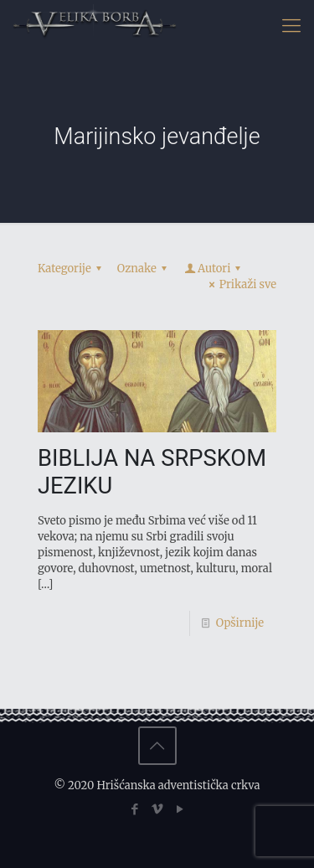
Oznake (144, 269)
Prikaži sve (240, 284)
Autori (214, 269)
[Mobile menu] (291, 25)
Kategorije (72, 269)
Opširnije (240, 623)
